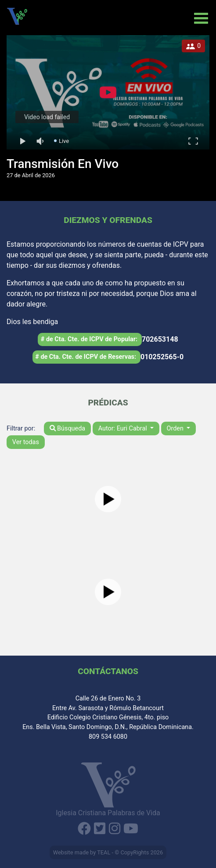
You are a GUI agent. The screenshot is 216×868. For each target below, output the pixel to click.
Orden (176, 429)
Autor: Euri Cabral (124, 429)
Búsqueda (68, 429)
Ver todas (26, 442)
